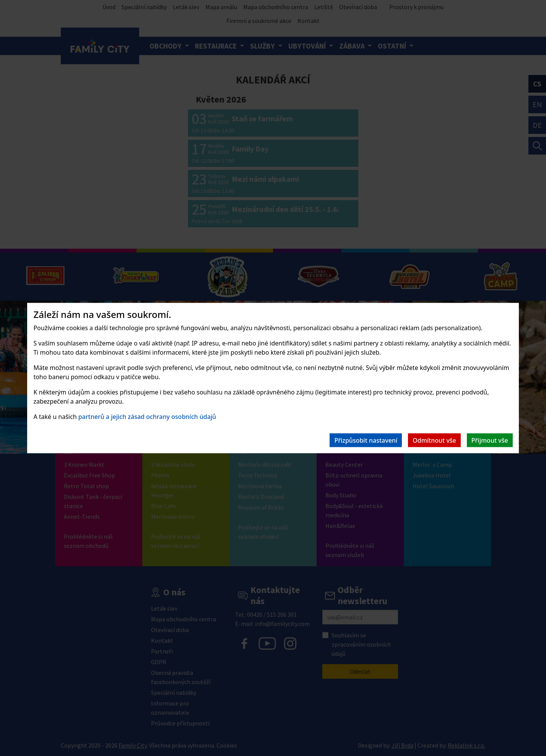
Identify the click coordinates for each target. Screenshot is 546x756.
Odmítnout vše (434, 440)
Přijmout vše (490, 440)
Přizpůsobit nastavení (366, 440)
